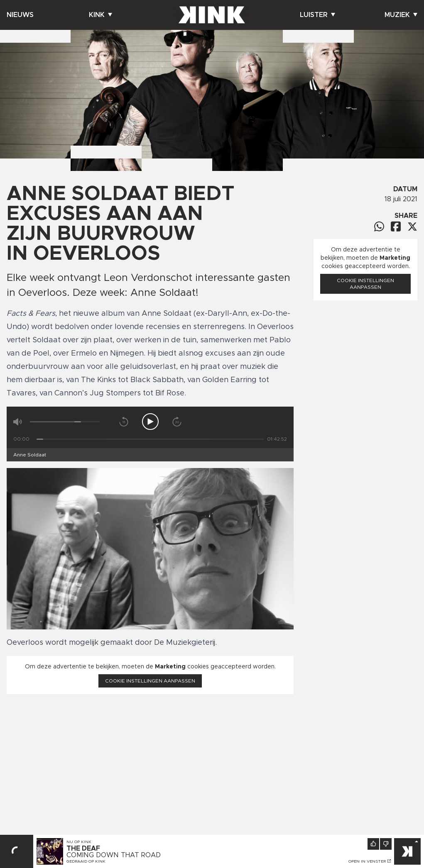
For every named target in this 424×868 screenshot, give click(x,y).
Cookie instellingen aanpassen (150, 681)
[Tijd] (150, 439)
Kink (100, 15)
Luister (317, 15)
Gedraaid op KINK (86, 861)
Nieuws (20, 15)
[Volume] (65, 422)
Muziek (401, 15)
